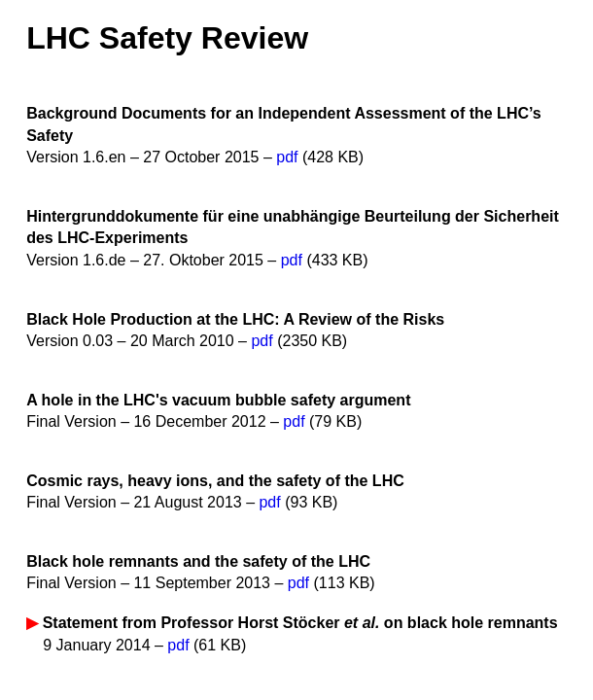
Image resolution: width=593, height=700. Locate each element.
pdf (287, 157)
